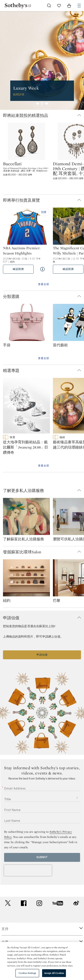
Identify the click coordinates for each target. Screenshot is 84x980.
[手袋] (26, 323)
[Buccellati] (26, 141)
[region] (42, 961)
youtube (58, 903)
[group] (42, 60)
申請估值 (42, 655)
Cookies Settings (27, 973)
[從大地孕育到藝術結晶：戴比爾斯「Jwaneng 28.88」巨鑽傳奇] (26, 406)
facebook (24, 903)
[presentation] (28, 870)
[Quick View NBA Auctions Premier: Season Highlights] (42, 269)
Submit (42, 857)
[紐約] (26, 579)
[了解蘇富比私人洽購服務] (26, 517)
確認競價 (18, 269)
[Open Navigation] (79, 6)
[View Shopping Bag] (69, 6)
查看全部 (44, 284)
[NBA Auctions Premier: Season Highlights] (26, 226)
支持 (5, 929)
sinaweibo (76, 903)
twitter (8, 903)
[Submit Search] (49, 6)
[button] (43, 116)
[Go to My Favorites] (59, 6)
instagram (39, 903)
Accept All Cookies (54, 973)
